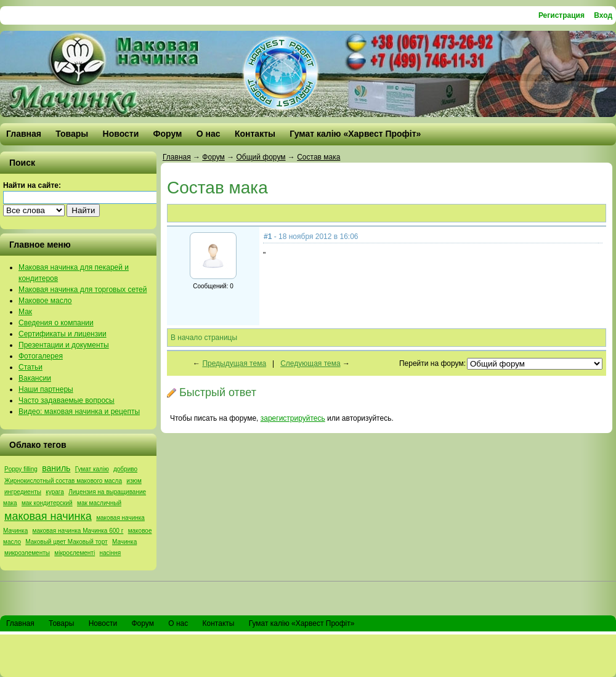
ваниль (56, 468)
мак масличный (99, 503)
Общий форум (261, 157)
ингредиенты (23, 492)
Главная (177, 157)
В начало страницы (204, 338)
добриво (125, 469)
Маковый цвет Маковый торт (66, 542)
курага (55, 492)
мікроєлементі (75, 553)
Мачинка (124, 542)
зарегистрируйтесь (293, 418)
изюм (134, 481)
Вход (603, 15)
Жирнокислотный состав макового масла (63, 481)
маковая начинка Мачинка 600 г (78, 531)
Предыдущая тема (234, 363)
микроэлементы (27, 553)
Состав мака (318, 157)
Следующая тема (310, 363)
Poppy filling (21, 469)
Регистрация (561, 15)
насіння (111, 553)
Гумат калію (92, 469)
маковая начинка (48, 516)
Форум (213, 157)
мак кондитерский (47, 503)
